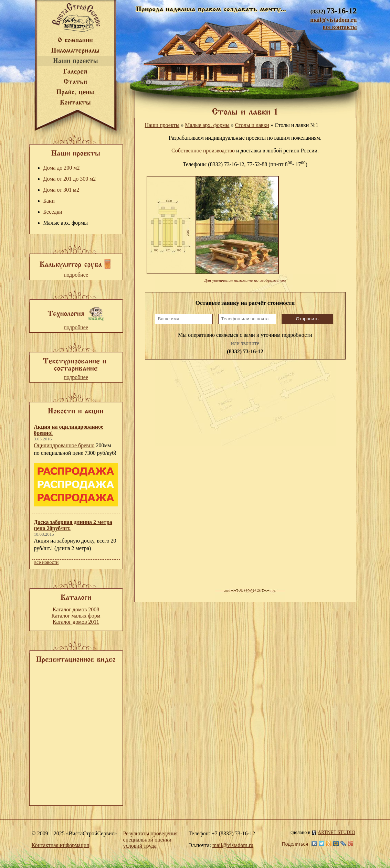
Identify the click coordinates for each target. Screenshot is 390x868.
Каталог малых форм (76, 616)
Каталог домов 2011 (76, 622)
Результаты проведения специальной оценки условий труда (150, 840)
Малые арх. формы (207, 125)
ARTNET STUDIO (334, 832)
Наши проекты (162, 125)
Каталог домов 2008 (76, 609)
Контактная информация (60, 845)
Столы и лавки (252, 125)
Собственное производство (203, 151)
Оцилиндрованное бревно (64, 445)
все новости (47, 562)
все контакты (340, 27)
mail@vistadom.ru (333, 20)
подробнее (76, 275)
